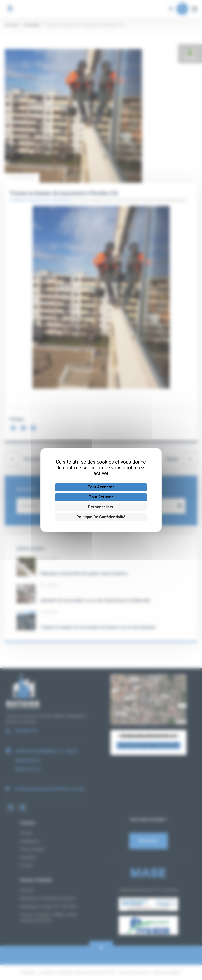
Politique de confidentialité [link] (101, 517)
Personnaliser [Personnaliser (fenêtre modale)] (101, 507)
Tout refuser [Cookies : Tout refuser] (101, 497)
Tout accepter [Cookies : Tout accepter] (101, 487)
